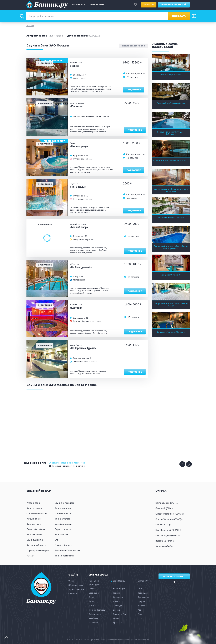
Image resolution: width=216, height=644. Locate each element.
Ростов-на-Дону (120, 614)
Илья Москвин (55, 36)
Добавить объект (174, 4)
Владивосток (144, 597)
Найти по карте (97, 5)
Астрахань (142, 606)
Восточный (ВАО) (165, 541)
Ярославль (118, 623)
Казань (92, 589)
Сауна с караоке (63, 529)
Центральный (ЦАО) (167, 503)
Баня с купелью (62, 519)
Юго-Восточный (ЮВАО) (168, 530)
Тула (140, 618)
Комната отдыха (63, 513)
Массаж (30, 556)
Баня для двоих (34, 534)
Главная (30, 25)
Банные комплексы (64, 556)
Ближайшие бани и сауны (67, 550)
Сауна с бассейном (36, 529)
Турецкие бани (34, 519)
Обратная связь (76, 585)
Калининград (95, 614)
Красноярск (94, 593)
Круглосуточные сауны (38, 550)
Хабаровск (118, 597)
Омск (140, 589)
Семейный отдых (63, 545)
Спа (56, 540)
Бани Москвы (119, 581)
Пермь (91, 601)
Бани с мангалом (63, 508)
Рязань (116, 618)
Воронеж (117, 610)
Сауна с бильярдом (64, 503)
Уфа (139, 610)
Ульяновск (93, 623)
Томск (91, 606)
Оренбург (118, 606)
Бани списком (79, 5)
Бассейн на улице (63, 524)
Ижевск (116, 601)
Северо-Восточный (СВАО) (170, 514)
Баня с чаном (61, 534)
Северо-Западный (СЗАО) (169, 519)
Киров (91, 597)
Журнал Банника (76, 589)
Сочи (140, 614)
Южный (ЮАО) (163, 524)
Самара (116, 593)
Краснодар (143, 593)
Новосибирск (119, 589)
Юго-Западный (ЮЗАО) (168, 535)
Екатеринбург (144, 581)
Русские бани (33, 503)
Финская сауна (34, 524)
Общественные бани (37, 513)
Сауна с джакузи (35, 540)
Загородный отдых (36, 545)
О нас (71, 581)
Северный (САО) (164, 508)
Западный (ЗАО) (164, 546)
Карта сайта (74, 594)
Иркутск (141, 601)
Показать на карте (134, 46)
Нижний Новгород (97, 610)
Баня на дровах (34, 508)
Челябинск (93, 618)
